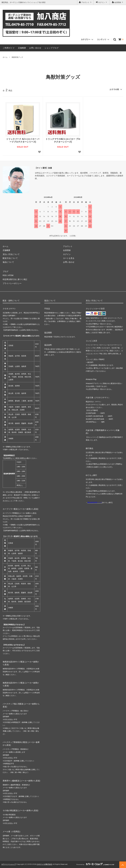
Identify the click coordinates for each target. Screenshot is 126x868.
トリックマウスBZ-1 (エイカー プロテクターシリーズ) (63, 140)
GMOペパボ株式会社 (44, 864)
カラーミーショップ (9, 864)
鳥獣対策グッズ (17, 57)
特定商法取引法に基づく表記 (15, 279)
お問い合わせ (35, 48)
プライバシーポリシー (12, 283)
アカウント (85, 2)
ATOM (11, 275)
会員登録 (118, 2)
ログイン (102, 2)
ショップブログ (52, 48)
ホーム (5, 57)
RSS (5, 275)
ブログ (6, 271)
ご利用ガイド (9, 48)
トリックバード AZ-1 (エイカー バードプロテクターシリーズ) (23, 140)
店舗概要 (22, 48)
